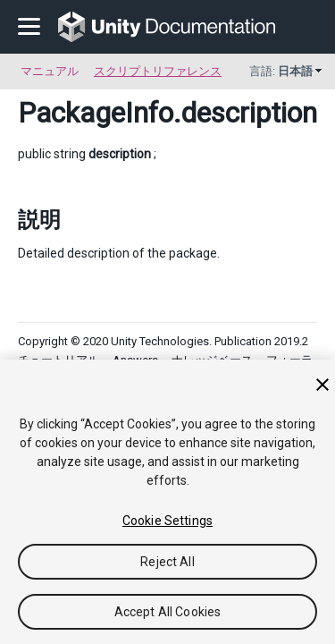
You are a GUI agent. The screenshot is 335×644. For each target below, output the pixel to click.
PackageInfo (96, 113)
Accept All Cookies (168, 612)
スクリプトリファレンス (158, 71)
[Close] (322, 385)
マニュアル (50, 71)
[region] (167, 502)
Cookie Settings (167, 521)
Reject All (167, 562)
